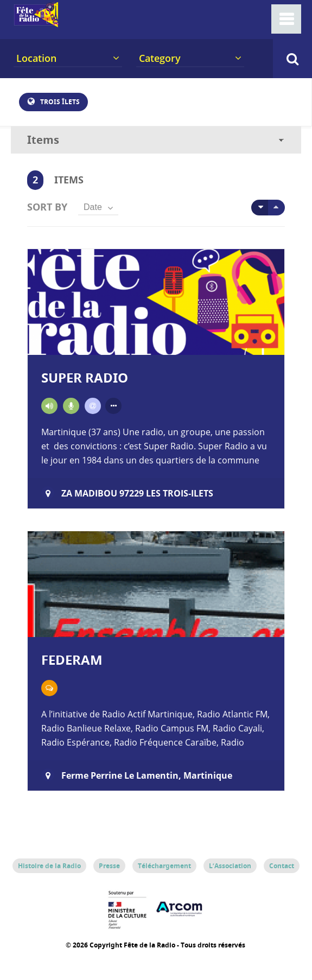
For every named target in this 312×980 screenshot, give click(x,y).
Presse (109, 866)
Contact (282, 866)
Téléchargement (164, 866)
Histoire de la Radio (49, 866)
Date (93, 207)
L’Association (230, 866)
